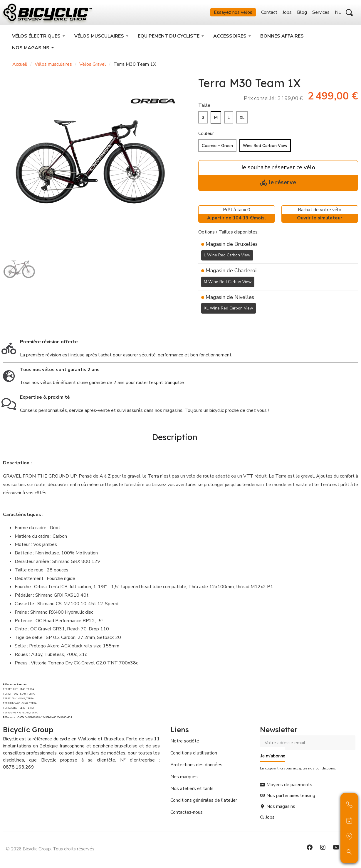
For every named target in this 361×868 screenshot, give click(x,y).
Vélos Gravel (93, 67)
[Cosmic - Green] (217, 149)
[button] (349, 14)
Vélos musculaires (53, 67)
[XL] (242, 121)
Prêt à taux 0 (237, 218)
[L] (229, 121)
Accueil (20, 67)
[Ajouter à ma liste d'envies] (202, 326)
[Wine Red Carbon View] (265, 149)
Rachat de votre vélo (320, 218)
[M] (216, 121)
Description (175, 438)
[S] (203, 121)
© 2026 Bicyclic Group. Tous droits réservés (50, 849)
